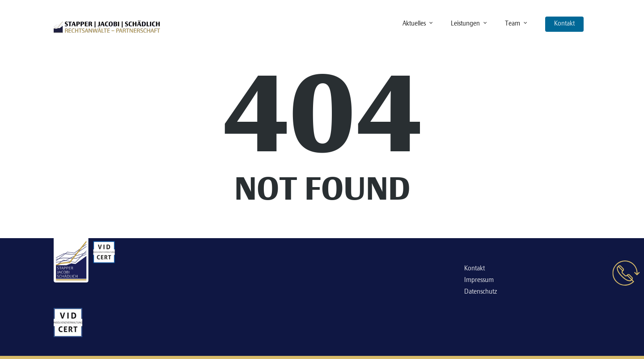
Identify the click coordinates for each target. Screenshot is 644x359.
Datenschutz (481, 292)
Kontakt (564, 24)
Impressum (479, 280)
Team (517, 24)
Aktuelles (418, 24)
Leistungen (469, 24)
